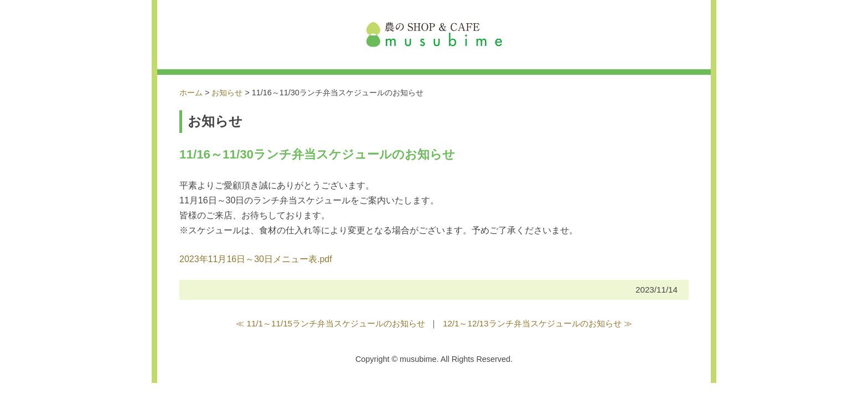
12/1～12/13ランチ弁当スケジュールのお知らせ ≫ (538, 323)
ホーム (191, 93)
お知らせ (227, 93)
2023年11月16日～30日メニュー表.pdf (256, 259)
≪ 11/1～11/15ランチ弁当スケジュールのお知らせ (330, 323)
